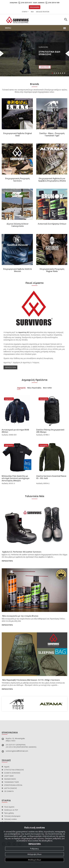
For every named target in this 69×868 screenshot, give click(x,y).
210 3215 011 (27, 3)
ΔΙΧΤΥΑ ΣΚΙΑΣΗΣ (9, 788)
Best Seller (48, 388)
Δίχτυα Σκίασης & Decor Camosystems (18, 225)
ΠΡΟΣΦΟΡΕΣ (35, 7)
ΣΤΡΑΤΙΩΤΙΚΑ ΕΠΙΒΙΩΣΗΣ (13, 770)
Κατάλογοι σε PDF (10, 810)
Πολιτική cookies (9, 819)
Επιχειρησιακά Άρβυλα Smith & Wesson (18, 270)
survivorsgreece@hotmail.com (17, 751)
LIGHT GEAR (8, 776)
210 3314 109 (54, 3)
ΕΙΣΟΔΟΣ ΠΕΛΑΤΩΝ (43, 12)
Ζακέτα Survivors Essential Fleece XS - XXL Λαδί (51, 477)
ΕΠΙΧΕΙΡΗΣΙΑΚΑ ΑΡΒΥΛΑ (12, 785)
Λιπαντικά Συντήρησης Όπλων (52, 224)
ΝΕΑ (32, 12)
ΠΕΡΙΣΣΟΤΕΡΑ (10, 367)
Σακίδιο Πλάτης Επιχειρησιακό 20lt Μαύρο (50, 431)
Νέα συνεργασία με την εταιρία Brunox (20, 616)
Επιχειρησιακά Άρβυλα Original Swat (18, 134)
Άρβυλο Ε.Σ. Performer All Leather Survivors (22, 552)
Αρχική (5, 767)
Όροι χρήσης (8, 813)
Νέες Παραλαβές (34, 388)
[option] (18, 704)
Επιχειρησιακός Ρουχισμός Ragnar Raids (52, 270)
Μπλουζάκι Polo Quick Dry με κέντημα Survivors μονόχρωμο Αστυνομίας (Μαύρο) (16, 478)
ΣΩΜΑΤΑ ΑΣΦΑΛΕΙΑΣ (11, 773)
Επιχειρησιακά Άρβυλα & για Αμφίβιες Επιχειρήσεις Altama (52, 180)
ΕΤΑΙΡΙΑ (25, 12)
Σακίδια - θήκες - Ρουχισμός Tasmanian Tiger (52, 134)
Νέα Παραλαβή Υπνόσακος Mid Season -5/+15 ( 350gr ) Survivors (31, 680)
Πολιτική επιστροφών (11, 816)
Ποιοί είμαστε (8, 807)
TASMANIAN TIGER (10, 782)
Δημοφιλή (21, 388)
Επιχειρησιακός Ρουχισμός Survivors (18, 180)
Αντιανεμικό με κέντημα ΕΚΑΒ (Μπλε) (15, 431)
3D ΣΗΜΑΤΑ (8, 791)
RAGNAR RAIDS (9, 779)
